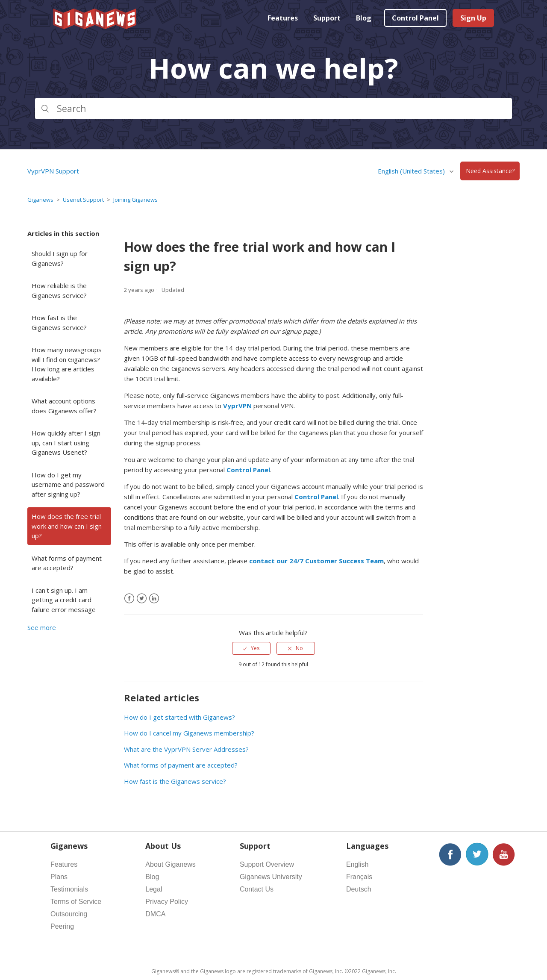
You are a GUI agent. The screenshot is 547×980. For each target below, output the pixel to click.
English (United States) (412, 171)
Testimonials (69, 889)
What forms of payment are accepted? (67, 563)
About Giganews (170, 864)
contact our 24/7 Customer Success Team (316, 561)
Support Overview (267, 864)
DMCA (155, 914)
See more (42, 627)
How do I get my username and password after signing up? (68, 484)
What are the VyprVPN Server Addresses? (186, 749)
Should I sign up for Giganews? (60, 258)
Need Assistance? (490, 171)
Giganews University (271, 877)
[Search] (273, 109)
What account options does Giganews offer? (64, 406)
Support (327, 18)
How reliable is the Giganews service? (59, 290)
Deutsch (359, 889)
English (357, 864)
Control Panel (415, 18)
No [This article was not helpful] (299, 648)
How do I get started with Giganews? (179, 717)
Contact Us (257, 889)
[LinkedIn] (154, 599)
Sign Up (473, 18)
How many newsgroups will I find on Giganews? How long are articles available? (67, 364)
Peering (62, 926)
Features (283, 18)
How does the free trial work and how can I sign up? (67, 526)
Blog (364, 18)
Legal (154, 889)
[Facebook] (129, 599)
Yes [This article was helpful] (255, 648)
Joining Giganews (135, 200)
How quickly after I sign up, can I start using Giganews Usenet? (66, 443)
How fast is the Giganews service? (59, 322)
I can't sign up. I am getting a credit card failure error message (64, 600)
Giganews (40, 200)
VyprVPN (237, 406)
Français (359, 877)
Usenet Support (83, 200)
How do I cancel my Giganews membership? (189, 733)
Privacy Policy (167, 902)
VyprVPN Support (53, 171)
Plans (59, 877)
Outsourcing (69, 914)
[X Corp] (142, 599)
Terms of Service (76, 902)
